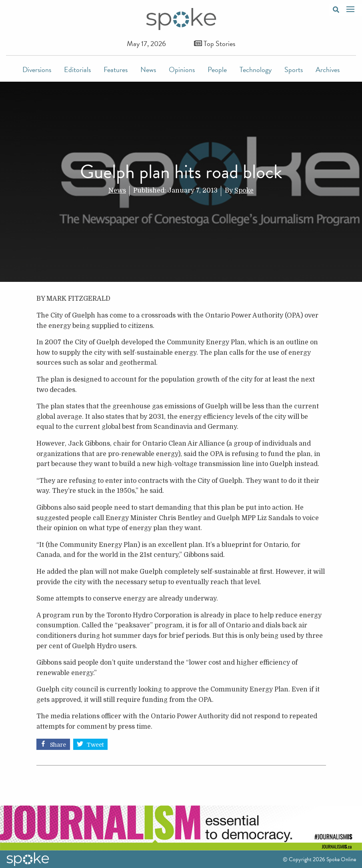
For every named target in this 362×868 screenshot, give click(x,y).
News (148, 69)
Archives (328, 69)
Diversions (37, 69)
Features (116, 69)
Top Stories (215, 43)
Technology (256, 69)
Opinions (182, 69)
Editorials (77, 69)
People (217, 69)
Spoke (244, 191)
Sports (294, 69)
